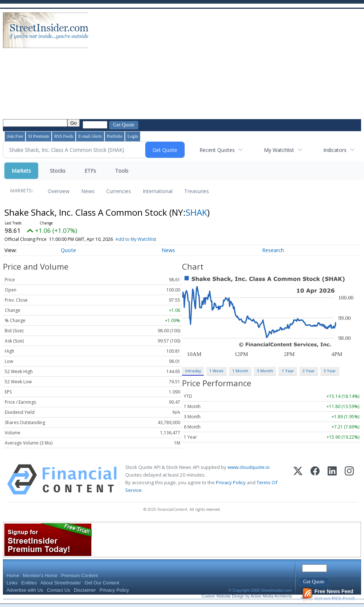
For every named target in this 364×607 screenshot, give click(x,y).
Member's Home (40, 575)
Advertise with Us (25, 590)
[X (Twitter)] (298, 479)
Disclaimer (85, 590)
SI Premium (39, 136)
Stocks (58, 171)
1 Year (288, 371)
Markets (21, 171)
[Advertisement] (221, 65)
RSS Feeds (64, 136)
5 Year (330, 371)
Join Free (15, 136)
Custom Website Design (223, 596)
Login (133, 136)
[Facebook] (315, 479)
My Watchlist (279, 150)
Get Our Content (102, 583)
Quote (68, 250)
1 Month (240, 371)
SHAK (196, 212)
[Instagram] (349, 479)
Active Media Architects (271, 596)
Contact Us (58, 590)
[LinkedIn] (332, 479)
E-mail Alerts (90, 136)
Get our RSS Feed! (328, 595)
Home (13, 575)
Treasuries (197, 191)
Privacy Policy (231, 482)
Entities (29, 583)
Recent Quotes (217, 150)
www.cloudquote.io (249, 467)
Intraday (193, 371)
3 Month (265, 371)
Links (12, 583)
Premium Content (80, 575)
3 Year (309, 371)
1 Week (216, 371)
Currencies (119, 191)
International (158, 191)
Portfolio (115, 136)
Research (273, 250)
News (88, 191)
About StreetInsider (61, 583)
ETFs (90, 171)
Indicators (335, 150)
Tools (122, 171)
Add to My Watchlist (146, 239)
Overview (59, 191)
